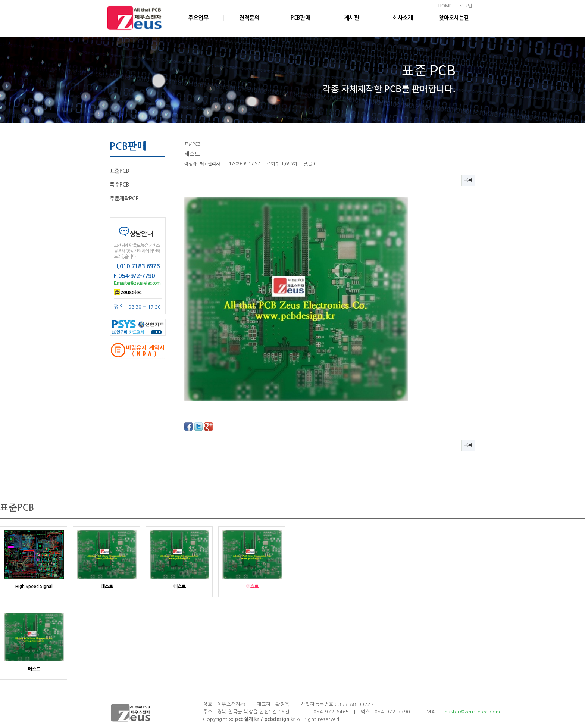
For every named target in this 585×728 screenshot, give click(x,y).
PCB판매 (301, 18)
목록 (468, 180)
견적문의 (249, 18)
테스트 (107, 587)
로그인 (466, 6)
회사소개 (403, 18)
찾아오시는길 (454, 18)
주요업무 (198, 18)
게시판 (352, 18)
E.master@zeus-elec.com (137, 283)
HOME (445, 6)
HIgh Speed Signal (34, 587)
